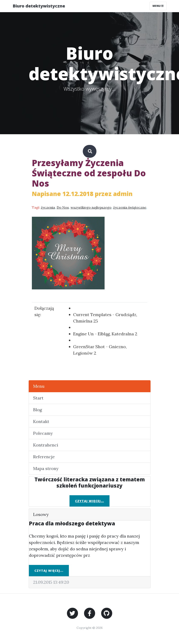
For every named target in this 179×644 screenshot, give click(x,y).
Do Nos (63, 207)
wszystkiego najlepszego (91, 207)
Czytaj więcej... (89, 501)
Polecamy (43, 433)
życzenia (48, 207)
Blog (38, 410)
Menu (39, 386)
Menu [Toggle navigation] (158, 6)
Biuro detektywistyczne (39, 6)
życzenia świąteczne (130, 207)
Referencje (44, 457)
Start (38, 398)
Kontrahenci (46, 445)
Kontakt (41, 421)
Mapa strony (46, 468)
